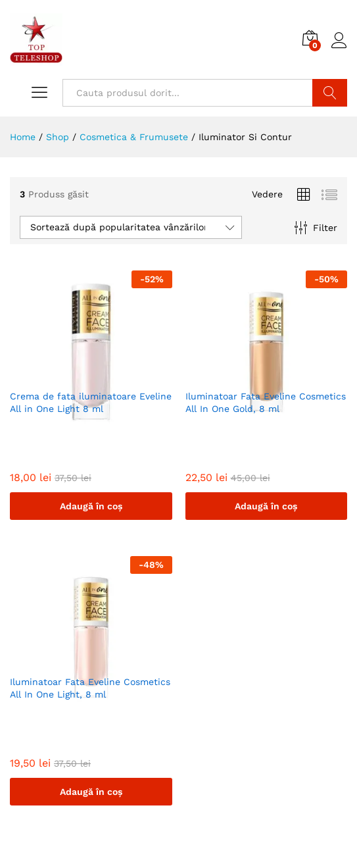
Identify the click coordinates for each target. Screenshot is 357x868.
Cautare (330, 93)
